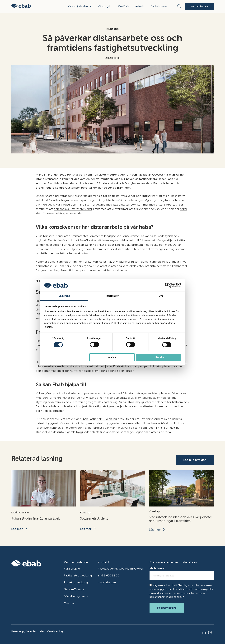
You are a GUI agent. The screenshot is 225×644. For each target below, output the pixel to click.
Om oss (69, 603)
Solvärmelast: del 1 (94, 518)
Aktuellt (140, 6)
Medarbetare (20, 513)
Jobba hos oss (159, 6)
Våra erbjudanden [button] (78, 6)
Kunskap (112, 29)
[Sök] (179, 6)
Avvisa (112, 357)
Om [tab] (161, 296)
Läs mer (17, 529)
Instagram (211, 632)
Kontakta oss (199, 6)
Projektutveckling (76, 582)
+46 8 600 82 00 (108, 575)
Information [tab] (112, 296)
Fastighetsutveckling (78, 575)
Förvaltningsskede (76, 596)
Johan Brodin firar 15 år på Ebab (36, 518)
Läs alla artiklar (195, 460)
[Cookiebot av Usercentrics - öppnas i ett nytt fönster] (167, 285)
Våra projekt (105, 6)
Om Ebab (124, 6)
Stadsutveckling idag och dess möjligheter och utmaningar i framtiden (180, 519)
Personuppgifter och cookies (28, 631)
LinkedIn (205, 632)
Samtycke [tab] (64, 296)
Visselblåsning (55, 631)
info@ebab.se (107, 582)
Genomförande (74, 589)
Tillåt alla (159, 357)
